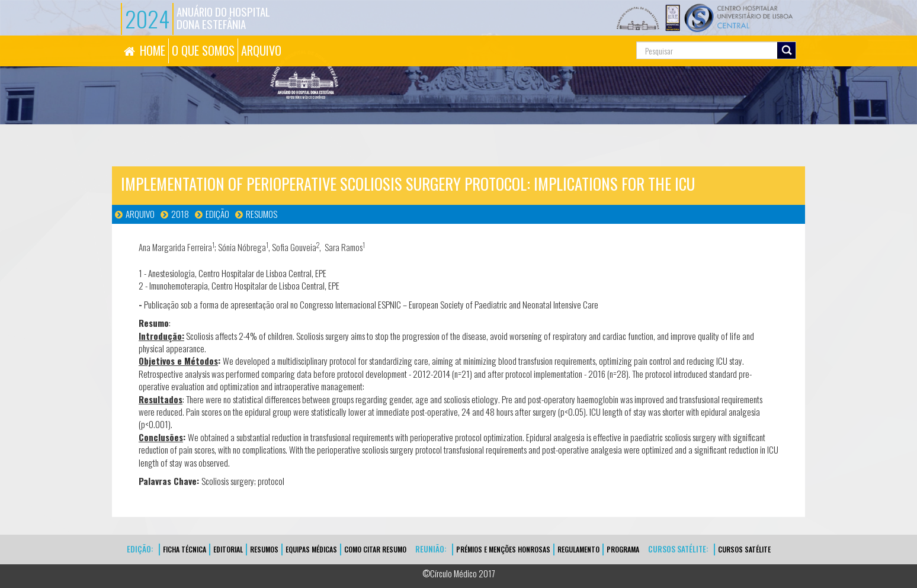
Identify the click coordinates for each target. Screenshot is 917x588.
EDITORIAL (228, 549)
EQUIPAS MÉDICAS (311, 549)
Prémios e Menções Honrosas (503, 549)
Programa (623, 549)
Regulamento (578, 549)
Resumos (262, 214)
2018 (180, 214)
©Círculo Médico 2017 (459, 573)
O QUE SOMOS (203, 50)
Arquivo (140, 214)
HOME (153, 50)
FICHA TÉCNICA (185, 549)
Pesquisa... (583, 36)
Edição (217, 214)
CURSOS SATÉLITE (744, 549)
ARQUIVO (261, 50)
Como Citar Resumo (375, 549)
